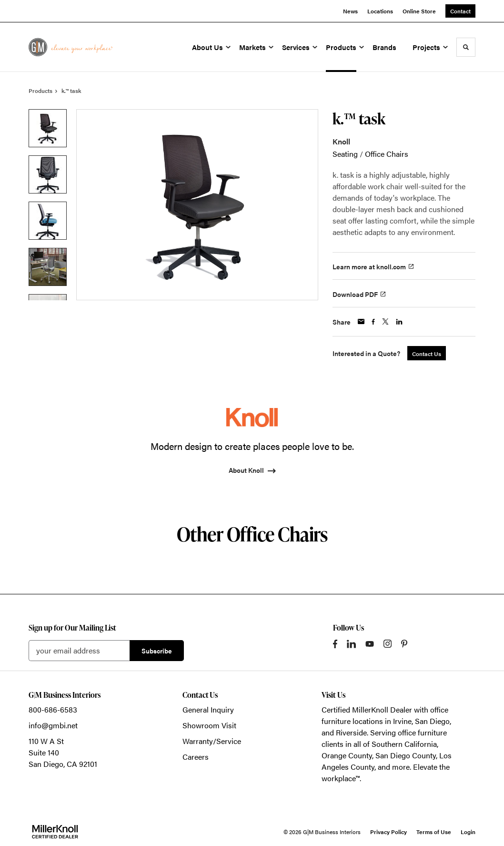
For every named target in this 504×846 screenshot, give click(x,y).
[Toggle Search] (466, 47)
